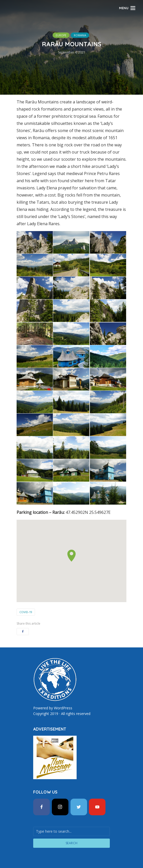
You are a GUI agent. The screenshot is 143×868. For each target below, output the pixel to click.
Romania (80, 35)
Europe (61, 35)
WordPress (63, 708)
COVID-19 (26, 612)
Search (72, 843)
